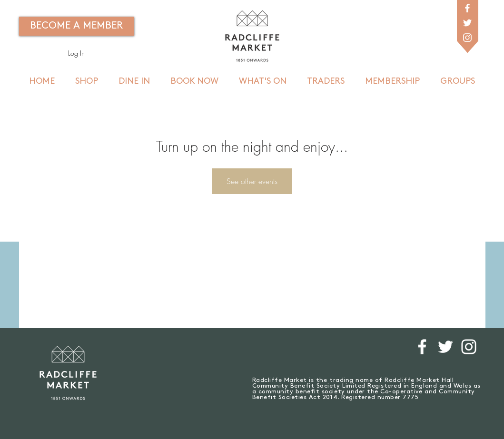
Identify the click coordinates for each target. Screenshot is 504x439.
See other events (252, 181)
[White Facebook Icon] (467, 8)
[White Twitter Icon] (467, 23)
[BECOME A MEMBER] (77, 26)
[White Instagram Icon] (467, 38)
